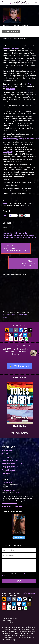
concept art (7, 152)
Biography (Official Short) (12, 464)
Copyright (6, 473)
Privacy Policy (23, 574)
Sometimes (21, 235)
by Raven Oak (12, 619)
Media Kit (6, 454)
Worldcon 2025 (7, 483)
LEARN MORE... (19, 426)
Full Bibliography (9, 470)
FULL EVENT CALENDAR (12, 506)
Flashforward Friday (10, 235)
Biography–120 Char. (10, 460)
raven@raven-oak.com (9, 503)
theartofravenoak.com (28, 593)
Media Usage (7, 451)
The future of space (13, 237)
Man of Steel (10, 89)
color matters (9, 233)
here (9, 201)
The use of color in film (28, 237)
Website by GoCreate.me (10, 623)
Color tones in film (21, 233)
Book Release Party (9, 490)
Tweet (6, 216)
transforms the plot (10, 48)
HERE (9, 349)
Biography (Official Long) (12, 467)
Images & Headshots (10, 457)
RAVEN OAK (20, 2)
